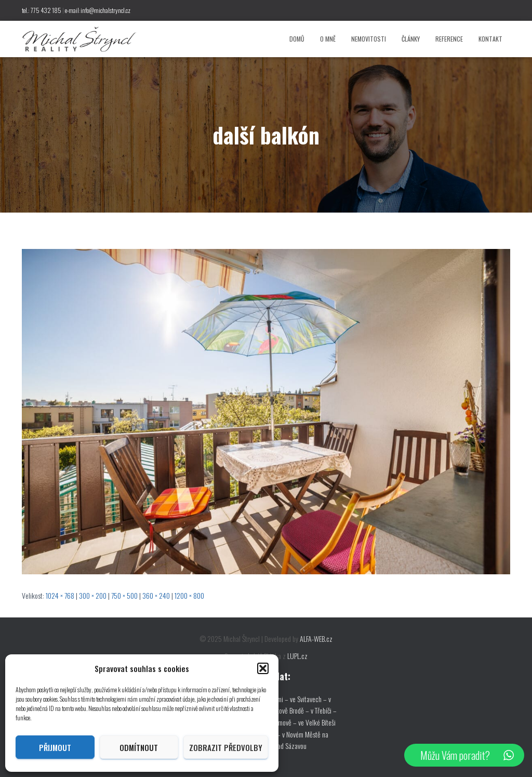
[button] (263, 668)
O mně (328, 39)
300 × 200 (93, 595)
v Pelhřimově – (279, 722)
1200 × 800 (189, 595)
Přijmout (55, 747)
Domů (297, 39)
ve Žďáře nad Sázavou (278, 746)
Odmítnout (139, 747)
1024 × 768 (60, 595)
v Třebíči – (324, 710)
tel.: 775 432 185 (42, 10)
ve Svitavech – (308, 699)
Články (411, 39)
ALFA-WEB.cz (316, 638)
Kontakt (490, 39)
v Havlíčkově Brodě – (283, 710)
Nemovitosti (369, 39)
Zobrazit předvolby (226, 747)
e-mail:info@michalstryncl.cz (98, 10)
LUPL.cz (297, 656)
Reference (449, 39)
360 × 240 (156, 595)
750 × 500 (124, 595)
